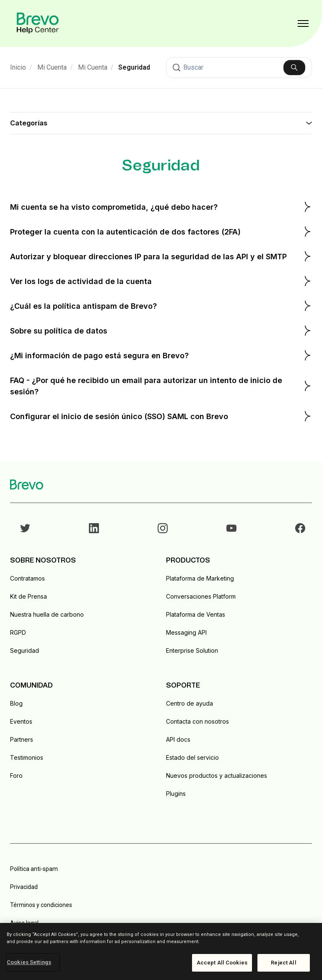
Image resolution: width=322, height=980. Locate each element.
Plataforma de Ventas (196, 614)
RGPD (18, 632)
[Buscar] (239, 68)
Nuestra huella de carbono (47, 614)
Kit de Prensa (29, 596)
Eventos (21, 721)
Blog (16, 703)
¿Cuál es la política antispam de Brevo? (161, 306)
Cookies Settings (29, 962)
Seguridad (134, 67)
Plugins (176, 794)
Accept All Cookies (222, 963)
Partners (22, 739)
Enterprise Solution (192, 650)
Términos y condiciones (41, 905)
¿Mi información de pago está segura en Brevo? (161, 355)
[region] (161, 951)
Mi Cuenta (52, 67)
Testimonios (27, 757)
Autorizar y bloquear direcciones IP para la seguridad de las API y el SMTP (161, 256)
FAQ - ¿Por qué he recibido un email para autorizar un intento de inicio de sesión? (161, 386)
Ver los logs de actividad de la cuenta (161, 281)
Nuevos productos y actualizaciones (217, 775)
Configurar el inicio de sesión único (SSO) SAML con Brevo (161, 416)
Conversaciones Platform (201, 596)
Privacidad (24, 887)
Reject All (283, 963)
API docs (178, 739)
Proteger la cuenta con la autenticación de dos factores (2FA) (161, 232)
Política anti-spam (34, 869)
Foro (16, 775)
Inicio (18, 67)
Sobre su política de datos (161, 331)
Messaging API (186, 632)
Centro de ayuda (190, 703)
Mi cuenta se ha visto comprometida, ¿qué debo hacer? (161, 207)
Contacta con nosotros (197, 721)
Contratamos (27, 578)
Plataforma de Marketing (200, 578)
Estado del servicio (192, 757)
